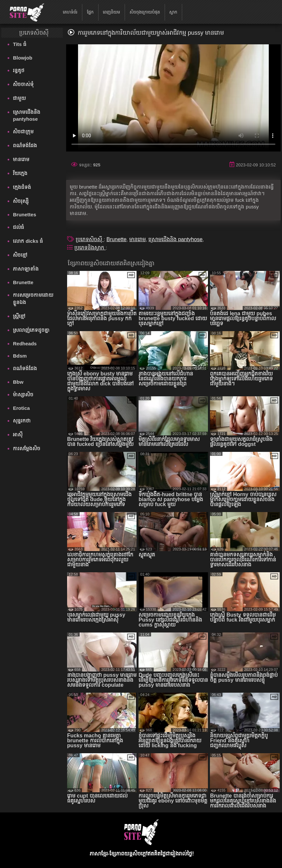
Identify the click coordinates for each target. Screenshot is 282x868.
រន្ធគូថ (19, 70)
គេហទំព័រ (70, 12)
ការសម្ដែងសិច (27, 448)
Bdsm (20, 356)
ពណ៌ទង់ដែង (25, 145)
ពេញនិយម (111, 12)
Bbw (18, 382)
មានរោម (21, 159)
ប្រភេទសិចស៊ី (90, 239)
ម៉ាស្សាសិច (23, 394)
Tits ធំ (20, 44)
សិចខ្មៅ (20, 255)
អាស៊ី (18, 434)
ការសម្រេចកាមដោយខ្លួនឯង (33, 299)
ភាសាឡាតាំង (26, 269)
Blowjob (22, 58)
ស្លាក (173, 12)
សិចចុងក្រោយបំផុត (145, 12)
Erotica (21, 408)
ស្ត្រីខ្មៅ (19, 316)
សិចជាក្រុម (23, 131)
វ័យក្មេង (20, 173)
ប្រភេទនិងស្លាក (90, 248)
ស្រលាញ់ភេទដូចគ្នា (31, 330)
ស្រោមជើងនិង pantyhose (27, 115)
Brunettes (24, 215)
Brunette (23, 282)
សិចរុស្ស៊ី (21, 201)
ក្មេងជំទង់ (22, 187)
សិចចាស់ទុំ (23, 84)
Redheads (25, 344)
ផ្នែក (90, 12)
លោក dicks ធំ (28, 241)
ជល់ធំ (19, 227)
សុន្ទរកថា (22, 421)
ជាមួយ (19, 98)
